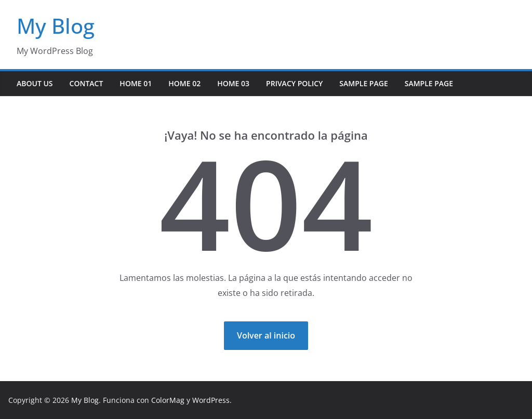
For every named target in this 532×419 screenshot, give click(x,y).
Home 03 (233, 83)
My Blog (56, 26)
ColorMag (168, 400)
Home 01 (136, 83)
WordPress (211, 400)
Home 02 (184, 83)
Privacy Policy (294, 83)
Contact (87, 83)
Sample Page (363, 83)
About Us (35, 83)
